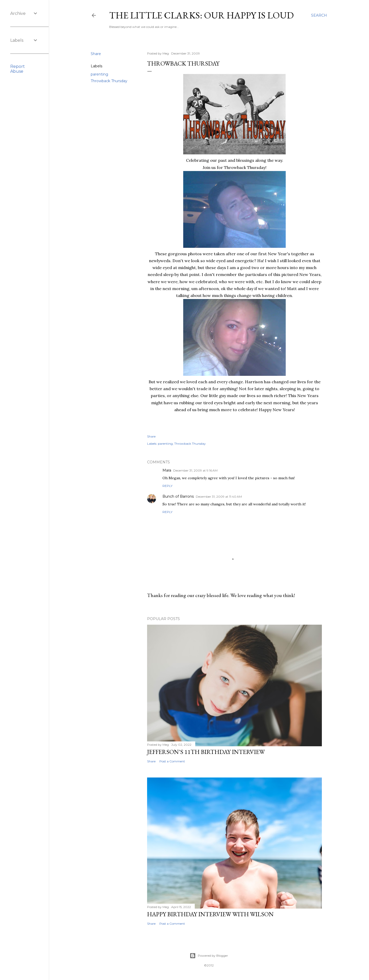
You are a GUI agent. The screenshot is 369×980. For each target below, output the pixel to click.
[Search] (319, 15)
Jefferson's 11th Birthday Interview (206, 752)
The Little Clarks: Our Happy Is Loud (201, 15)
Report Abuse (18, 69)
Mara (167, 470)
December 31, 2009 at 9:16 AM (195, 470)
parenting (99, 74)
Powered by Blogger (209, 956)
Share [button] (96, 54)
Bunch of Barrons (178, 496)
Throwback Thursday (109, 81)
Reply (167, 486)
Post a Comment (172, 761)
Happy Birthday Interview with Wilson (210, 914)
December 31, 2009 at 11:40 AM (219, 497)
